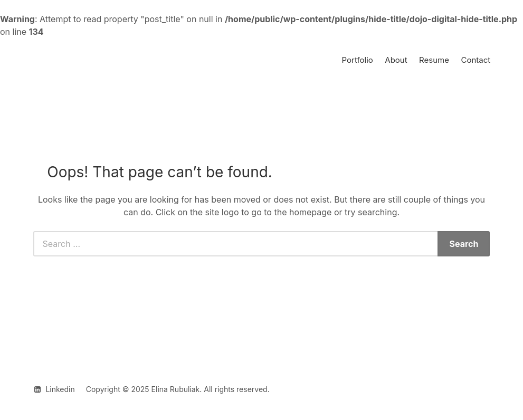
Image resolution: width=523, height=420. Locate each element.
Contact (476, 60)
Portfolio (358, 60)
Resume (434, 60)
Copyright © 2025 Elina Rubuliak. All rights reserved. (178, 389)
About (396, 60)
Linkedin (60, 389)
